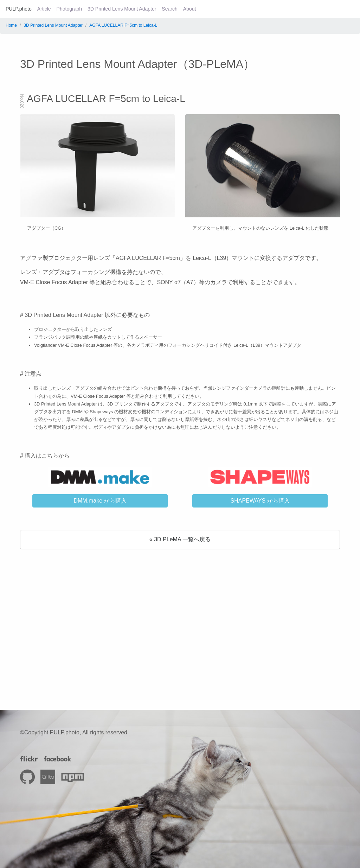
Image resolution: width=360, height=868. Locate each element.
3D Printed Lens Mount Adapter (122, 9)
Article (44, 9)
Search (169, 9)
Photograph (69, 9)
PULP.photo (19, 9)
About (190, 9)
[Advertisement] (180, 615)
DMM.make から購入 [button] (100, 501)
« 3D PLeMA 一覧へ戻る (180, 539)
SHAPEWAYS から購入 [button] (260, 501)
